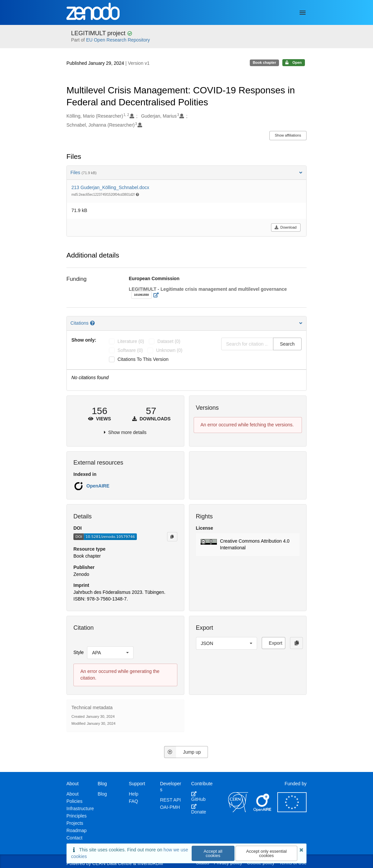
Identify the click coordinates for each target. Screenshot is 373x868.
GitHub (199, 797)
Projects (75, 823)
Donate (199, 809)
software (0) (130, 350)
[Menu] (303, 13)
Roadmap (77, 830)
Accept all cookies (213, 853)
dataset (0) (169, 341)
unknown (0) (169, 350)
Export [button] (275, 643)
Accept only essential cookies (266, 853)
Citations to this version (143, 359)
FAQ (134, 801)
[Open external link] (158, 295)
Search (287, 344)
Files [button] (186, 172)
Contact (74, 838)
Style (79, 652)
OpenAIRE (98, 486)
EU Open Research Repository (118, 40)
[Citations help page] (93, 323)
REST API (171, 800)
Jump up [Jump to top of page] (183, 752)
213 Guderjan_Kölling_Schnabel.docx (110, 187)
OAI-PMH (170, 807)
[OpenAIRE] (263, 811)
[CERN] (238, 811)
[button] (248, 545)
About (73, 794)
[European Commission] (292, 811)
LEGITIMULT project (99, 33)
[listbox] (110, 653)
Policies (74, 801)
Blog (102, 794)
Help (134, 794)
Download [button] (285, 227)
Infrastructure (80, 809)
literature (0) (131, 341)
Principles (77, 816)
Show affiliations (288, 135)
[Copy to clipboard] (172, 537)
